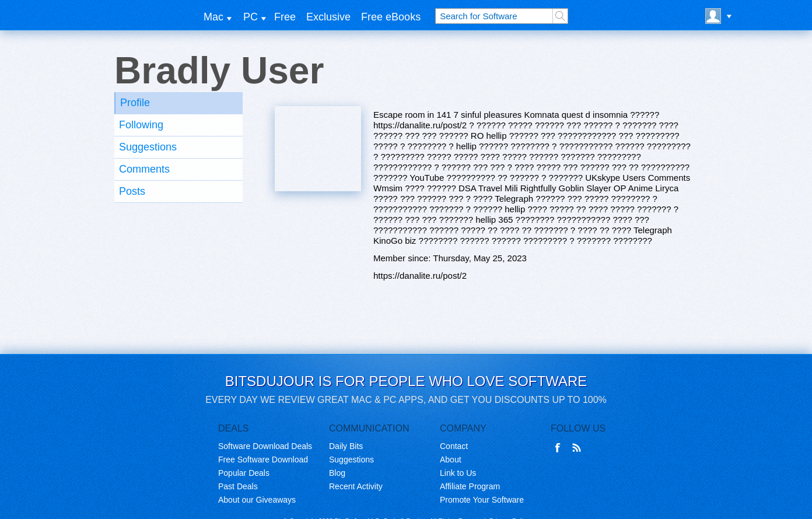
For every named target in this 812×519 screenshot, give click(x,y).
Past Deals (238, 486)
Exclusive (328, 17)
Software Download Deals (265, 446)
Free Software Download (263, 460)
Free (285, 17)
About (451, 460)
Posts (132, 191)
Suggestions (148, 147)
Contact (454, 446)
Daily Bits (346, 446)
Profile (135, 103)
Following (141, 125)
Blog (337, 473)
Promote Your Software (482, 500)
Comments (144, 169)
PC (251, 17)
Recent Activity (356, 486)
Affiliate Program (470, 486)
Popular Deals (244, 473)
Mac (213, 17)
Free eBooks (391, 17)
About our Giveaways (257, 500)
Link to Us (458, 473)
